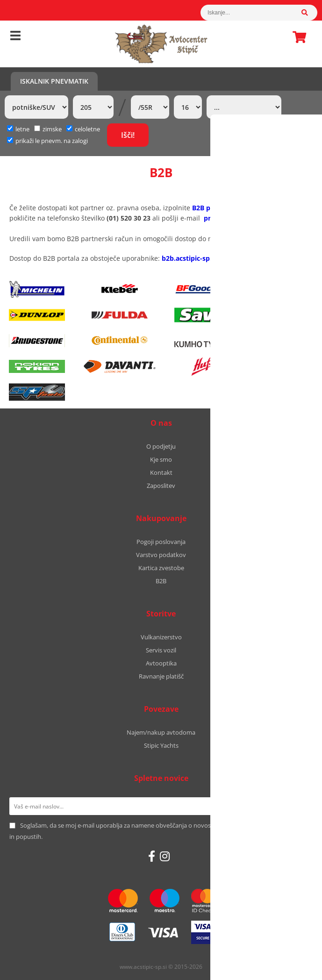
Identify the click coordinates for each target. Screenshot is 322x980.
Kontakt (161, 472)
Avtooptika (161, 663)
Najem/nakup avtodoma (161, 732)
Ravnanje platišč (161, 676)
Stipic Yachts (161, 745)
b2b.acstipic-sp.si (189, 258)
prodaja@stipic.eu (233, 218)
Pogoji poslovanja (161, 542)
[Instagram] (165, 856)
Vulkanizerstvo (161, 637)
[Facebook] (152, 856)
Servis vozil (161, 650)
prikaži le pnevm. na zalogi (52, 141)
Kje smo (161, 459)
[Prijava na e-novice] (301, 806)
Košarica (297, 37)
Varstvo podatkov (161, 555)
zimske (48, 129)
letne (18, 129)
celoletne (83, 129)
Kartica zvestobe (161, 568)
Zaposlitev (161, 486)
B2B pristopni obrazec (227, 208)
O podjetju (161, 446)
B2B (161, 581)
